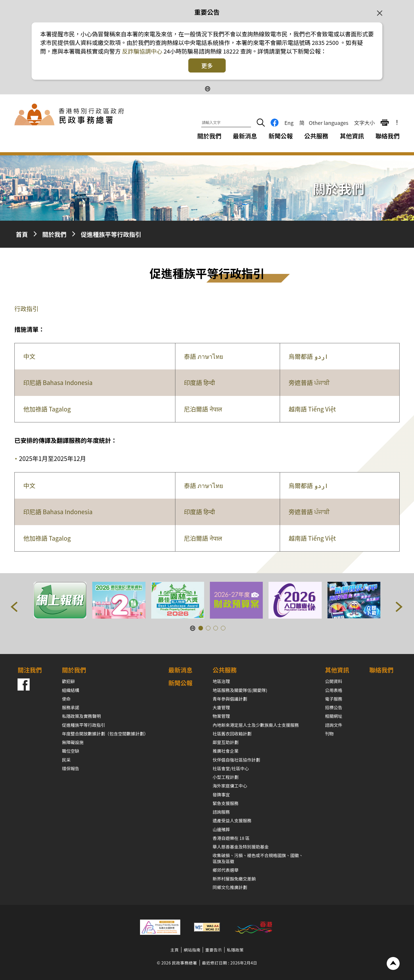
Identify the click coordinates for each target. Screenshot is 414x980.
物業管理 (221, 716)
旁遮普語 (309, 382)
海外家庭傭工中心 (230, 786)
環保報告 (70, 768)
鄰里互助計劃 (226, 742)
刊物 (329, 734)
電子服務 (334, 699)
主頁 (175, 950)
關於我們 (54, 234)
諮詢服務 (221, 812)
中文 (29, 356)
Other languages (329, 123)
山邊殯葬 (221, 829)
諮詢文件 (334, 725)
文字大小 (365, 123)
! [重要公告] (397, 123)
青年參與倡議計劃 (230, 699)
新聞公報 (281, 136)
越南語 (312, 409)
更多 (207, 65)
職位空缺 (70, 751)
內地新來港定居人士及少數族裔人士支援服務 (256, 725)
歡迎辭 (68, 681)
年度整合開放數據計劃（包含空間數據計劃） (105, 734)
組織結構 (70, 690)
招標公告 (334, 707)
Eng (289, 123)
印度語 (199, 382)
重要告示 (214, 950)
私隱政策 (235, 950)
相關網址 (334, 716)
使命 (66, 699)
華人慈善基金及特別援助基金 (241, 847)
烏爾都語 (308, 356)
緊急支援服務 (226, 803)
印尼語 (58, 382)
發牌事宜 (221, 795)
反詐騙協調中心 (141, 51)
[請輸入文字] (226, 123)
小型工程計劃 (226, 777)
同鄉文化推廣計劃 (230, 887)
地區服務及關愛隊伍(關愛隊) (240, 690)
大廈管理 (221, 707)
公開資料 (334, 681)
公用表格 (334, 690)
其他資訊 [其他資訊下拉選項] (352, 136)
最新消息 (245, 136)
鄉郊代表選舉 (226, 870)
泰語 (204, 356)
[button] (15, 608)
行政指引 (26, 308)
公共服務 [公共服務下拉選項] (316, 136)
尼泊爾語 (203, 409)
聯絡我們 (388, 136)
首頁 (22, 234)
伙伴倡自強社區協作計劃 (236, 760)
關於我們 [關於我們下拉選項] (209, 136)
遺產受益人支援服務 (232, 820)
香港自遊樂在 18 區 (231, 838)
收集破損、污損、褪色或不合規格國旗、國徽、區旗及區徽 (258, 858)
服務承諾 (70, 707)
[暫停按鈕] (207, 88)
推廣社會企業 (226, 751)
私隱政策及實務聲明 (81, 716)
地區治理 (221, 681)
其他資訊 (337, 670)
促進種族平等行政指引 (111, 234)
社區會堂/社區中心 (231, 768)
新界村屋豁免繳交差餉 (234, 879)
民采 (66, 760)
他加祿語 (47, 409)
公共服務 (225, 670)
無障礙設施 (73, 742)
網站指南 (192, 950)
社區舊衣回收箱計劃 (232, 734)
